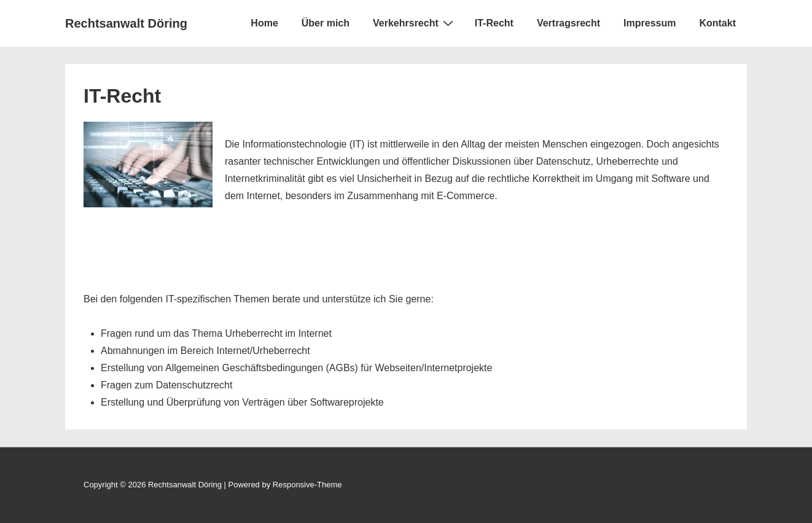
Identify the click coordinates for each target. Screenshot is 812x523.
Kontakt (717, 23)
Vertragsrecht (568, 23)
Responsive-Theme (307, 485)
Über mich (326, 23)
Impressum (650, 23)
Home (264, 23)
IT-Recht (494, 23)
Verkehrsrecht (415, 23)
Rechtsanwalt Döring (126, 23)
